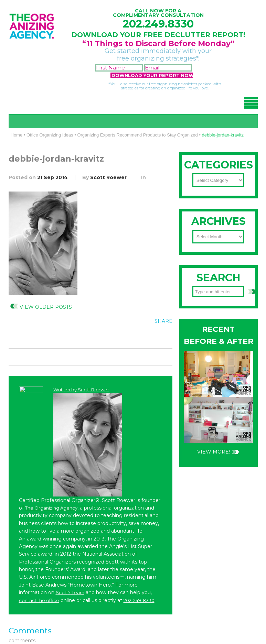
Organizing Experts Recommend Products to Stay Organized (137, 135)
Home (17, 135)
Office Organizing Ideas (50, 135)
